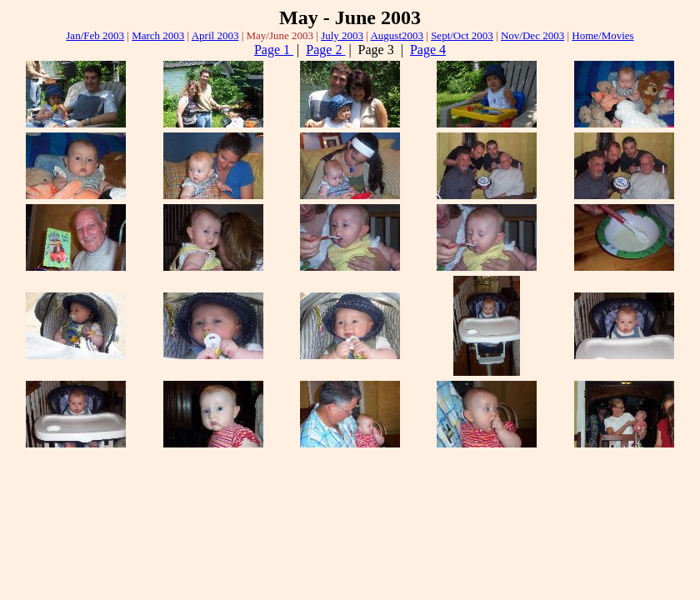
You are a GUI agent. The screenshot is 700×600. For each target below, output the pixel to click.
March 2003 (158, 35)
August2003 (397, 35)
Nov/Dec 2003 (532, 35)
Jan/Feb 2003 (95, 35)
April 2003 (215, 35)
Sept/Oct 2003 (462, 35)
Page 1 (274, 50)
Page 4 (428, 50)
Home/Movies (602, 35)
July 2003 (342, 35)
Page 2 (325, 50)
